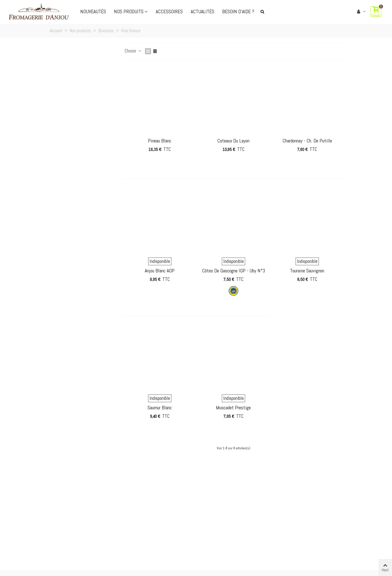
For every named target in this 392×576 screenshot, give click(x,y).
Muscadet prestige (233, 408)
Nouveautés (93, 11)
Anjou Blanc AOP (160, 271)
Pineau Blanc (160, 141)
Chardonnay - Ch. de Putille (307, 141)
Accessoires (169, 11)
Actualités (202, 11)
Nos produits (129, 11)
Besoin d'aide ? (238, 11)
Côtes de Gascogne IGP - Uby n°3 (233, 271)
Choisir (133, 51)
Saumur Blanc (160, 408)
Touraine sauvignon (307, 271)
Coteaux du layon (233, 141)
